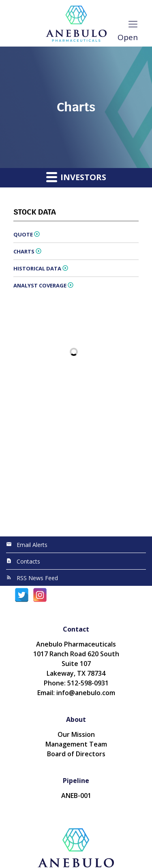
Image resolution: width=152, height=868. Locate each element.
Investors (76, 177)
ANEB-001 (76, 796)
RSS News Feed (37, 578)
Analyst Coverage (40, 285)
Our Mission (76, 734)
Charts (24, 251)
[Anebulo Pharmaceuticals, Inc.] (76, 23)
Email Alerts (32, 545)
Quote (23, 234)
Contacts (28, 561)
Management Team (76, 744)
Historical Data (37, 268)
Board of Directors (76, 754)
